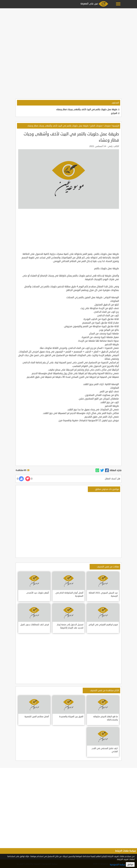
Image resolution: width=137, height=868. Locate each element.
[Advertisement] (68, 30)
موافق (130, 864)
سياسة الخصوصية (118, 865)
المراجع (114, 113)
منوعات (107, 126)
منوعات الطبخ (96, 126)
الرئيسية (116, 126)
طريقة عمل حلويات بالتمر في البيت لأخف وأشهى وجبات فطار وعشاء (87, 110)
